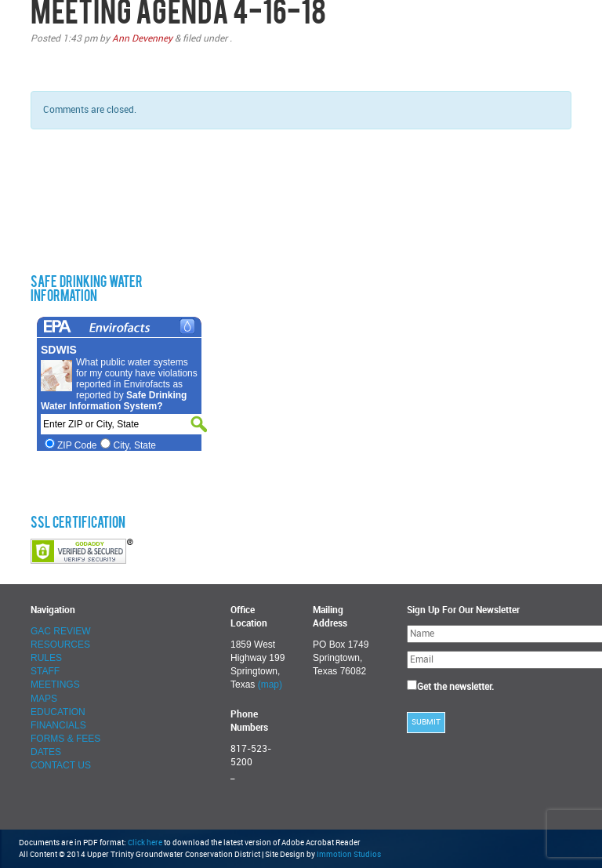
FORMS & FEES (65, 739)
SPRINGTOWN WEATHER (113, 204)
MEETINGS (55, 685)
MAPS (44, 699)
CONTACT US (61, 765)
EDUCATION (58, 712)
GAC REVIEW (61, 631)
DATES (46, 752)
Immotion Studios (349, 855)
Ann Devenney (142, 38)
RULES (46, 658)
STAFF (45, 671)
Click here (145, 843)
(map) (270, 685)
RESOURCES (60, 645)
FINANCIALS (58, 725)
